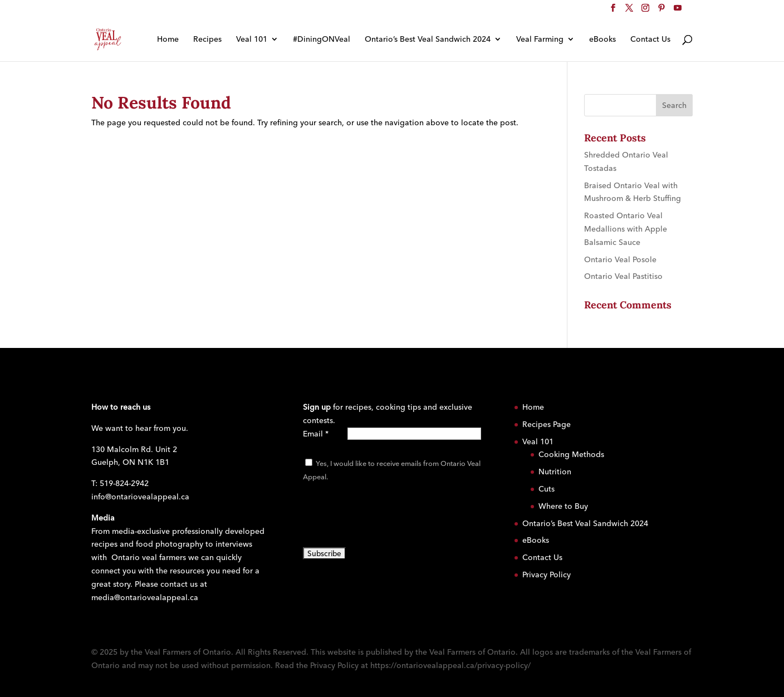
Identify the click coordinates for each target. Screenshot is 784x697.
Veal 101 (252, 40)
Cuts (547, 489)
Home (168, 40)
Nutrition (555, 472)
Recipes (207, 40)
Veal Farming (540, 40)
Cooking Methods (571, 454)
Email (316, 434)
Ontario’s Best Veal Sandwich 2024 (428, 40)
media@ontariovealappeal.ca (145, 597)
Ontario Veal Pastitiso (623, 276)
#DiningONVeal (322, 40)
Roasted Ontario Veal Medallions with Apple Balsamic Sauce (626, 229)
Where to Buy (563, 506)
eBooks (602, 40)
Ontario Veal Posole (620, 259)
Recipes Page (547, 424)
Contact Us (650, 40)
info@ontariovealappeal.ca (140, 497)
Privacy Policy (547, 575)
